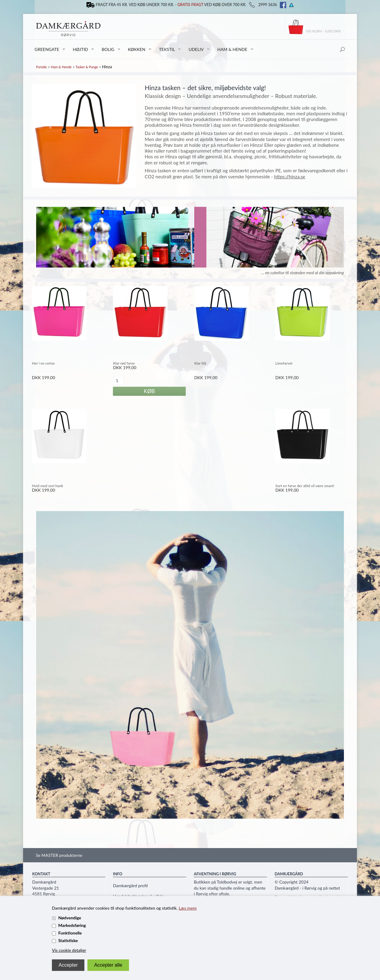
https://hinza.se (290, 177)
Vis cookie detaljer (69, 950)
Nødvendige (70, 918)
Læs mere (188, 908)
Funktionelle (70, 933)
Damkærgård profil (130, 886)
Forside (41, 67)
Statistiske (68, 940)
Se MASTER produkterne (59, 855)
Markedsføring (72, 925)
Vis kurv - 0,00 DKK (323, 31)
